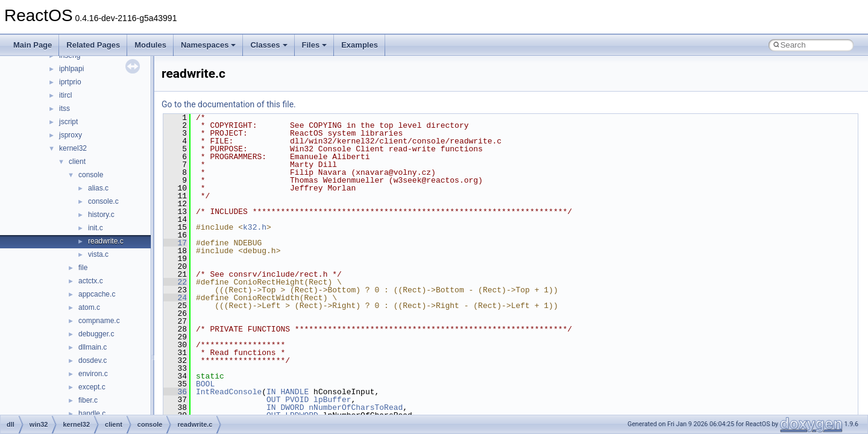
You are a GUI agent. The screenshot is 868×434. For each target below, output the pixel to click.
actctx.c (91, 281)
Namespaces (209, 45)
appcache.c (97, 294)
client (77, 162)
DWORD (292, 407)
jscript (68, 122)
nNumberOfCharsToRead (356, 407)
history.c (101, 215)
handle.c (92, 414)
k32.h (255, 227)
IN (271, 392)
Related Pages (93, 45)
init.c (96, 228)
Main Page (33, 45)
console (91, 175)
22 (175, 282)
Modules (150, 45)
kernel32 (73, 148)
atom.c (89, 307)
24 (175, 298)
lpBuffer (332, 400)
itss (64, 108)
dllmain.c (93, 347)
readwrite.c (106, 241)
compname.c (99, 321)
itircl (65, 95)
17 (175, 243)
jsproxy (71, 135)
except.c (92, 387)
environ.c (93, 374)
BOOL (205, 384)
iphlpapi (71, 69)
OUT (273, 400)
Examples (360, 45)
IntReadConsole (229, 392)
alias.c (98, 188)
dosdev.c (93, 360)
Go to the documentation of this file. (229, 104)
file (83, 268)
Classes (269, 45)
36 (175, 392)
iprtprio (70, 82)
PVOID (297, 400)
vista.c (98, 254)
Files (315, 45)
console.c (103, 201)
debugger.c (96, 334)
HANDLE (294, 392)
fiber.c (88, 400)
